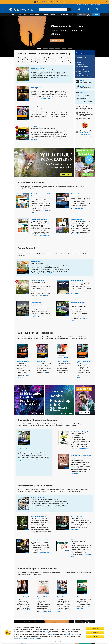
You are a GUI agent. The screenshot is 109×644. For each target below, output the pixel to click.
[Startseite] (21, 10)
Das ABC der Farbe (37, 127)
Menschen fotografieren (39, 516)
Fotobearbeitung (80, 69)
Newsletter (86, 5)
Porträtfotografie (76, 516)
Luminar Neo (35, 107)
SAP (73, 15)
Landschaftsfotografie (78, 302)
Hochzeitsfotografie (23, 597)
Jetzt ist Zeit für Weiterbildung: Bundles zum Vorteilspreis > (54, 2)
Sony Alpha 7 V (36, 87)
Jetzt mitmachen (57, 40)
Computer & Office (35, 15)
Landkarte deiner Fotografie (80, 432)
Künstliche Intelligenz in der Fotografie (83, 72)
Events (96, 15)
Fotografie (12, 15)
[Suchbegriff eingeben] (53, 10)
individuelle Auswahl (52, 635)
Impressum (50, 642)
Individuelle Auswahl (95, 637)
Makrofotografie (36, 262)
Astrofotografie (36, 302)
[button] (39, 49)
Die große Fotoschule (78, 194)
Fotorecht (80, 597)
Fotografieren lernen (81, 58)
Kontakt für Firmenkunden (85, 134)
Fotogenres (79, 62)
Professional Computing (49, 15)
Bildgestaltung (22, 448)
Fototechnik (79, 60)
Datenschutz (58, 642)
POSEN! (74, 540)
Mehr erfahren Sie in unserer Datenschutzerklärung (28, 638)
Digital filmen (61, 597)
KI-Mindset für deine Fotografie (81, 455)
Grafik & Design (22, 15)
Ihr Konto (79, 5)
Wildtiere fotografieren (38, 68)
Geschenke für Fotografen (82, 76)
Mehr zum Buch (55, 77)
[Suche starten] (69, 10)
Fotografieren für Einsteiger (40, 219)
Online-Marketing (63, 15)
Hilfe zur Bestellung (84, 133)
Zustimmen (46, 631)
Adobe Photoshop (63, 361)
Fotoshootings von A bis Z (40, 540)
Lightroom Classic (23, 361)
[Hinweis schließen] (107, 2)
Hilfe (92, 5)
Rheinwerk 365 (84, 15)
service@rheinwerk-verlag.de (86, 136)
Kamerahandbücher (81, 64)
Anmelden (98, 5)
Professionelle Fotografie (82, 67)
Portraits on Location (38, 498)
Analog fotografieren (78, 281)
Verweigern (67, 635)
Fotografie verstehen (78, 219)
